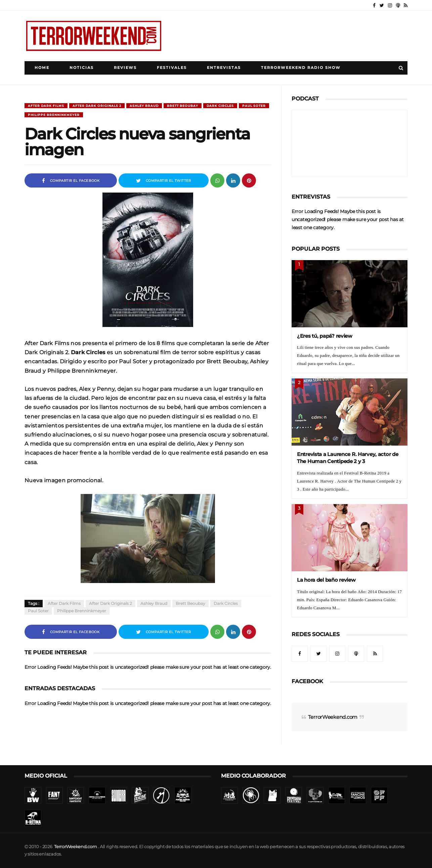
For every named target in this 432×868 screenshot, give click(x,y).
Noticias (82, 68)
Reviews (125, 68)
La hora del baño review (326, 580)
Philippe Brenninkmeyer (54, 115)
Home (42, 68)
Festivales (172, 68)
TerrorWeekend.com (333, 717)
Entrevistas (224, 68)
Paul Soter (254, 106)
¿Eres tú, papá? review (325, 336)
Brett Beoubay (183, 106)
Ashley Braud (144, 106)
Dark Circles (220, 106)
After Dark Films (46, 106)
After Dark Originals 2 (97, 106)
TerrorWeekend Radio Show (301, 68)
